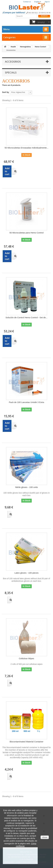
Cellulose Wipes (27, 658)
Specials (11, 72)
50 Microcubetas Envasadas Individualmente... (26, 148)
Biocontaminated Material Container (26, 742)
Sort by (6, 92)
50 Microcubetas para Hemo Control (26, 233)
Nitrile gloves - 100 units (26, 487)
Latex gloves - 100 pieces (26, 573)
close (45, 837)
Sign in (47, 2)
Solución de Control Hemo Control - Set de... (26, 317)
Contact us (27, 2)
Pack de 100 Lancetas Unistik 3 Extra (26, 402)
